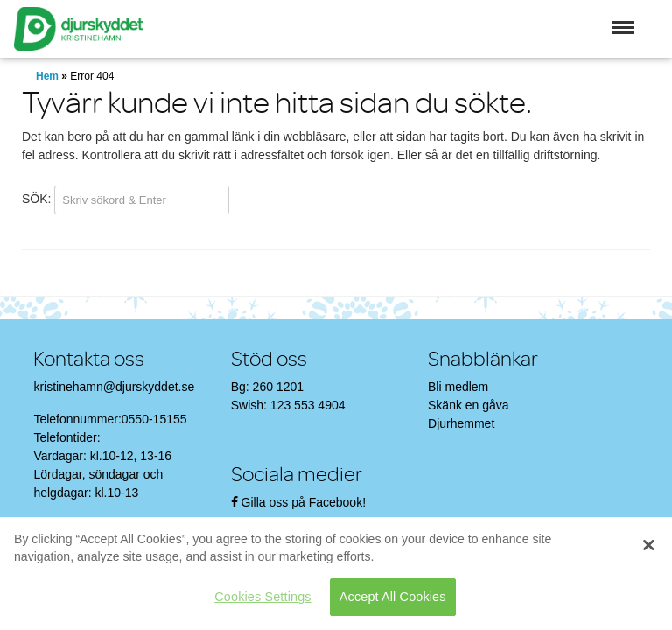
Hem (47, 76)
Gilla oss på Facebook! (304, 502)
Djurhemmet (461, 423)
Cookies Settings (262, 597)
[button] (623, 28)
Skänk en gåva (469, 405)
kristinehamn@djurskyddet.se (114, 387)
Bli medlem (458, 387)
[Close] (648, 545)
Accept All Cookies (393, 597)
